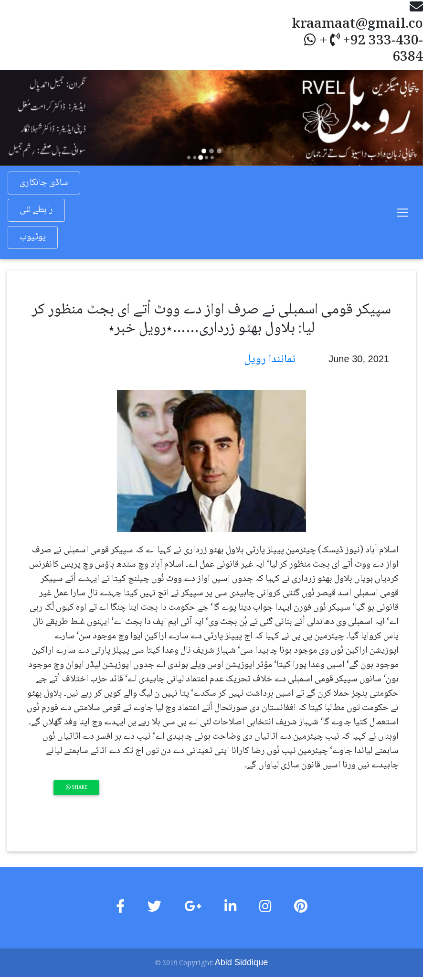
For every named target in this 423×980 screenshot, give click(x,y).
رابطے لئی (36, 210)
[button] (32, 118)
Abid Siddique (241, 962)
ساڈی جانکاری (44, 183)
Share (77, 788)
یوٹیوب (33, 237)
